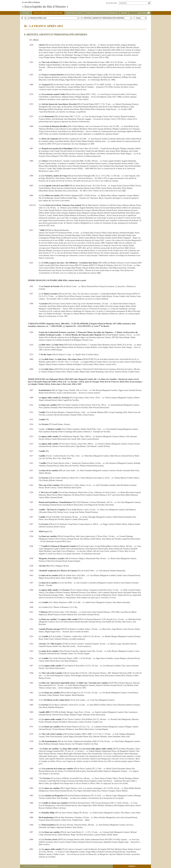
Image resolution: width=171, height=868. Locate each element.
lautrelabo (54, 866)
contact (132, 866)
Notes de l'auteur (74, 13)
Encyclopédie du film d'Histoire (48, 13)
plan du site (112, 3)
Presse (124, 13)
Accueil (26, 13)
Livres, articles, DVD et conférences (102, 13)
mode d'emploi (144, 13)
